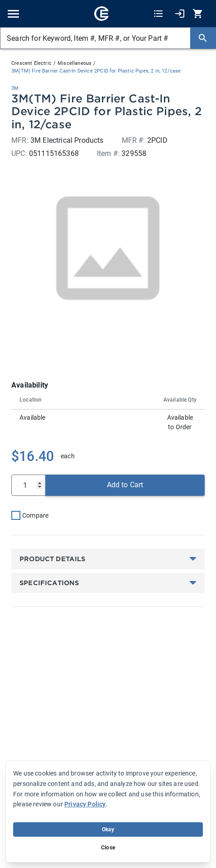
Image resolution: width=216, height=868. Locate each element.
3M (15, 88)
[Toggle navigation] (13, 14)
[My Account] (180, 14)
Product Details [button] (53, 559)
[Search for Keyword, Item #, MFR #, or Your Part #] (95, 38)
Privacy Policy (85, 804)
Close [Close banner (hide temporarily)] (108, 848)
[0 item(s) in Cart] (199, 14)
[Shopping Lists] (158, 14)
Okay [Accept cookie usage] (108, 829)
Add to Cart (125, 485)
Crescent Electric (31, 63)
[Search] (203, 38)
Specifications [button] (49, 583)
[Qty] (29, 485)
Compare (35, 515)
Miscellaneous (74, 63)
